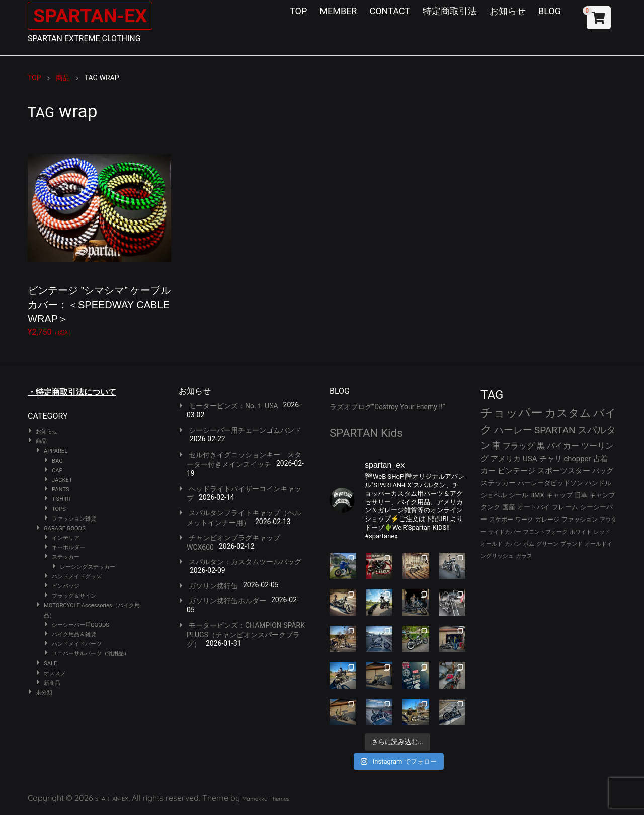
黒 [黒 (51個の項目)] (541, 446)
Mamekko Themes (266, 799)
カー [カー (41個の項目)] (488, 471)
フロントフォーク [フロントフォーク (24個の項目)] (545, 532)
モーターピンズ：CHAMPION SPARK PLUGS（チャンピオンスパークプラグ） (246, 635)
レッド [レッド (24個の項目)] (602, 532)
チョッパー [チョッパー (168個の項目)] (512, 413)
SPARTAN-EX (94, 15)
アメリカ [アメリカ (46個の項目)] (506, 459)
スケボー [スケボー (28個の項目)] (501, 520)
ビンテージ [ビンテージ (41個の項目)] (516, 471)
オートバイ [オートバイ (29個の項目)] (534, 507)
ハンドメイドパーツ (77, 644)
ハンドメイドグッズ (77, 577)
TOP (298, 11)
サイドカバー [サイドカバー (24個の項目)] (505, 532)
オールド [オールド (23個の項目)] (492, 544)
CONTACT (390, 11)
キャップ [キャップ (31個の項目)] (559, 495)
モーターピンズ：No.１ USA (233, 406)
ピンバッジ (66, 586)
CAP (57, 470)
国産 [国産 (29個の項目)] (509, 507)
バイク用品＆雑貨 (74, 635)
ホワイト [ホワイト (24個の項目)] (581, 532)
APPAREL (56, 451)
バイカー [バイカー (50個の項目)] (563, 446)
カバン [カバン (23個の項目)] (513, 544)
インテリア (66, 538)
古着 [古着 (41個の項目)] (600, 459)
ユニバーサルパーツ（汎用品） (91, 654)
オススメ (55, 673)
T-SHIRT (62, 499)
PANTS (61, 490)
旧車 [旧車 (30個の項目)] (581, 495)
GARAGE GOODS (65, 528)
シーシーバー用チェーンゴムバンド (245, 430)
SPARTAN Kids (366, 433)
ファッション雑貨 (74, 519)
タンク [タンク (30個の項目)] (490, 507)
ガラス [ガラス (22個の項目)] (524, 556)
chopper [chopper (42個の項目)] (578, 459)
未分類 (44, 692)
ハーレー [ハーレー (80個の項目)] (513, 430)
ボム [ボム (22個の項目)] (529, 544)
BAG (57, 461)
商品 (41, 441)
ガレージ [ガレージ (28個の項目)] (547, 520)
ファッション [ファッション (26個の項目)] (580, 520)
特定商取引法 (450, 11)
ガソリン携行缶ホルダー (227, 601)
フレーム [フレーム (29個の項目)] (565, 507)
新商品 (52, 683)
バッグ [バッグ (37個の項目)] (603, 471)
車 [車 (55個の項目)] (496, 446)
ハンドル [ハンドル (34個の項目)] (598, 483)
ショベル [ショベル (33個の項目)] (494, 495)
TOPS (59, 509)
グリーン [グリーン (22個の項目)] (547, 544)
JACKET (62, 480)
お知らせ (508, 11)
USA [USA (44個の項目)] (530, 459)
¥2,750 (99, 236)
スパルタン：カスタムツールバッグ (245, 562)
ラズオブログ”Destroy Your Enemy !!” (387, 407)
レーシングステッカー (88, 567)
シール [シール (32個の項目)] (518, 495)
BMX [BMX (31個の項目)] (537, 495)
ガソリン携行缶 (213, 586)
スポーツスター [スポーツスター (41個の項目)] (564, 471)
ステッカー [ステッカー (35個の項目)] (498, 483)
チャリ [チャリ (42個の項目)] (551, 459)
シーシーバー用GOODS (80, 625)
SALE (50, 664)
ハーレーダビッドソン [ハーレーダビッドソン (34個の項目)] (550, 483)
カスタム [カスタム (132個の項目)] (568, 413)
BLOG (550, 11)
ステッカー (66, 557)
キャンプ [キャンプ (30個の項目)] (602, 495)
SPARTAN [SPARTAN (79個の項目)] (555, 430)
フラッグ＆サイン (74, 596)
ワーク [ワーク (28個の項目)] (524, 520)
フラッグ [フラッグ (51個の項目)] (519, 446)
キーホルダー (68, 547)
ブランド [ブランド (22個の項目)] (572, 544)
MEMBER (338, 11)
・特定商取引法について (72, 392)
